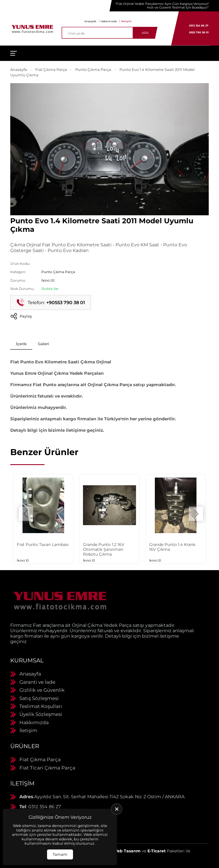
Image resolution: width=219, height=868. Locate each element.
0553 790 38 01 (199, 32)
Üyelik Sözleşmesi (41, 714)
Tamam (60, 854)
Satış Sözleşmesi (39, 698)
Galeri (43, 344)
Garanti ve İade (37, 682)
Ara (145, 33)
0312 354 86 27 (199, 25)
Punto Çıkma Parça (93, 69)
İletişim (126, 21)
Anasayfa (90, 21)
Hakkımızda (109, 21)
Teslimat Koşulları (41, 706)
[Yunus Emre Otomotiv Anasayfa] (33, 28)
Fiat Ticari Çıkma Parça (47, 768)
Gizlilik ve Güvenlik (42, 690)
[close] (117, 809)
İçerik (21, 344)
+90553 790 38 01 (66, 303)
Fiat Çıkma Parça (51, 69)
